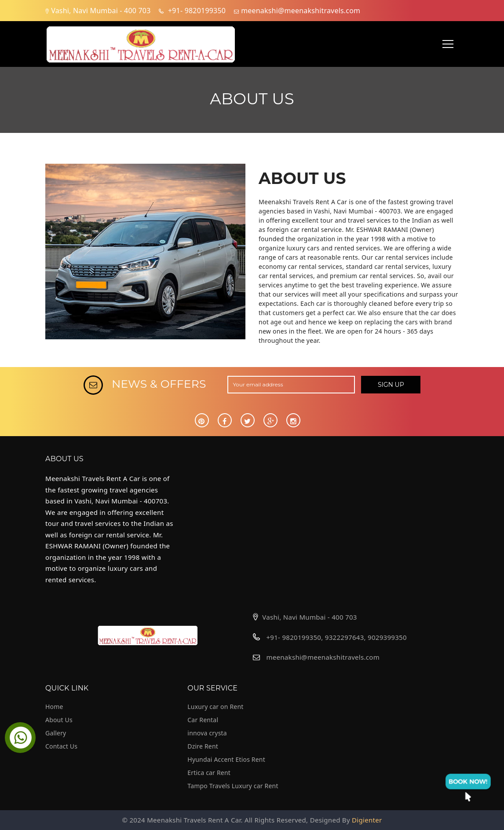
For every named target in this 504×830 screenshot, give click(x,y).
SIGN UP (391, 385)
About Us (59, 720)
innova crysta (207, 733)
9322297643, (345, 637)
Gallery (56, 733)
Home (54, 707)
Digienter (367, 820)
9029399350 (387, 637)
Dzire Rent (203, 746)
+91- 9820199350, (295, 637)
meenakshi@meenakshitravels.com (323, 657)
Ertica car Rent (209, 773)
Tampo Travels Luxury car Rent (233, 786)
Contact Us (61, 746)
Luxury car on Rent (215, 707)
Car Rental (203, 720)
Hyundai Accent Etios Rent (226, 759)
